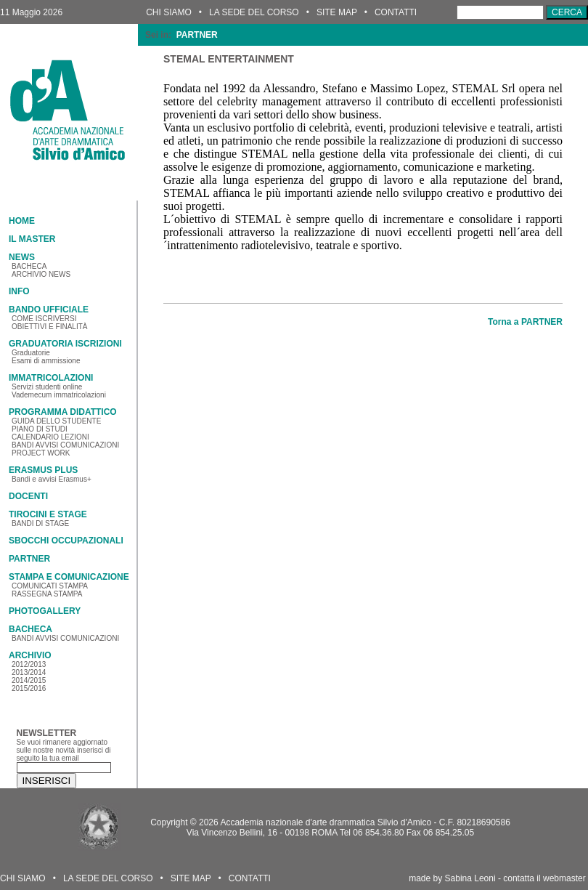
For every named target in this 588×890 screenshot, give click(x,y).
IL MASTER (32, 239)
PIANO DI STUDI (40, 429)
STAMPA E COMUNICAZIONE (69, 577)
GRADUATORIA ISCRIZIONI (65, 344)
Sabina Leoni (470, 878)
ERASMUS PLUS (43, 470)
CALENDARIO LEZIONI (50, 437)
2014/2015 (29, 680)
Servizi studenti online (47, 387)
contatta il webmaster (544, 878)
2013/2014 (29, 672)
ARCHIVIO (30, 655)
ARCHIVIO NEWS (41, 274)
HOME (22, 221)
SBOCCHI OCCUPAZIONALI (66, 541)
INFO (19, 291)
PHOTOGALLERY (45, 611)
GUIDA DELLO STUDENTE (56, 421)
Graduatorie (31, 353)
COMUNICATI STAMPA (50, 586)
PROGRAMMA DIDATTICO (63, 412)
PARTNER (29, 559)
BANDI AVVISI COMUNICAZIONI (65, 445)
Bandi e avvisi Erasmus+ (52, 479)
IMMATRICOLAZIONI (51, 378)
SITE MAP (337, 12)
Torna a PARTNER (525, 322)
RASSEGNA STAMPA (47, 594)
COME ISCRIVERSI (44, 319)
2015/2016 (29, 688)
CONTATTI (396, 12)
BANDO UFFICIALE (49, 310)
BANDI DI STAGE (40, 523)
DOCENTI (28, 496)
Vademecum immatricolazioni (59, 395)
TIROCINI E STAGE (48, 514)
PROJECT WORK (41, 453)
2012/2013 (29, 664)
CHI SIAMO (169, 12)
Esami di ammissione (46, 361)
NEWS (22, 257)
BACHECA (29, 266)
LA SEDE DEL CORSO (254, 12)
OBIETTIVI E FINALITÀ (49, 327)
